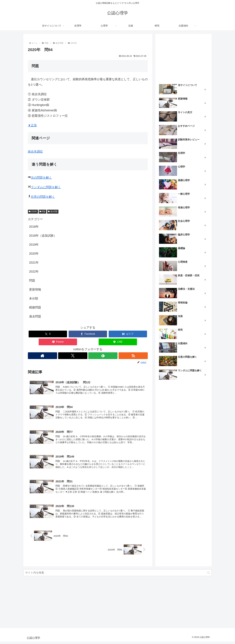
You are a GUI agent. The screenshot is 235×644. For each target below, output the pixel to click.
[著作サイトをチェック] (42, 356)
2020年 (33, 211)
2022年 (34, 271)
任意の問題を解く (43, 197)
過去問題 (53, 211)
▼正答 (32, 125)
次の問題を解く (41, 178)
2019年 (34, 245)
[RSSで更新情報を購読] (133, 356)
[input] (117, 575)
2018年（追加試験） (43, 236)
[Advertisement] (183, 58)
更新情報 (35, 289)
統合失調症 (35, 151)
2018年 (34, 227)
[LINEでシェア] (118, 342)
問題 (43, 211)
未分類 (34, 298)
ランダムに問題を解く (46, 187)
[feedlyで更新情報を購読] (103, 356)
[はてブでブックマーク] (128, 334)
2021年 (34, 263)
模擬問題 (35, 307)
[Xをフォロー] (73, 356)
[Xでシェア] (48, 334)
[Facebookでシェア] (88, 334)
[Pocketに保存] (58, 342)
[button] (209, 575)
